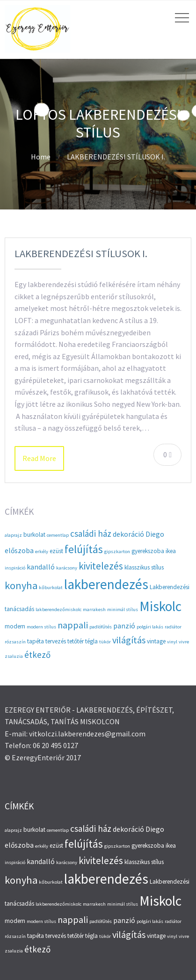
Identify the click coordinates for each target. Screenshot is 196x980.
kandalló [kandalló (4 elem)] (41, 567)
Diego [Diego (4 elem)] (155, 534)
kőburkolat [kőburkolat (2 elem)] (51, 587)
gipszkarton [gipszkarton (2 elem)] (117, 551)
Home (41, 157)
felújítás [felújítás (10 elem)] (84, 549)
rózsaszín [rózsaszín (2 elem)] (15, 642)
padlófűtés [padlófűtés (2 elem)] (101, 627)
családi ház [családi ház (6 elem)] (91, 533)
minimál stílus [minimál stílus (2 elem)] (123, 609)
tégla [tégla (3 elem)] (91, 641)
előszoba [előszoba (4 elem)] (19, 551)
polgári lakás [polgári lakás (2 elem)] (150, 627)
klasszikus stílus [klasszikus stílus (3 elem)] (144, 567)
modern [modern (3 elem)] (15, 626)
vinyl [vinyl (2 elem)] (172, 642)
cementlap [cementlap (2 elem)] (58, 535)
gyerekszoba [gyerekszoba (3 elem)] (148, 551)
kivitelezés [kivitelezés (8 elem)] (101, 566)
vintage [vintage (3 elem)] (156, 641)
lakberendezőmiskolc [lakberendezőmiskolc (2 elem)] (58, 609)
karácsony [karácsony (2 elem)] (67, 568)
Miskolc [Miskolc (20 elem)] (160, 606)
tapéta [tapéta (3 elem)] (36, 641)
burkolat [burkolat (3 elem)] (34, 535)
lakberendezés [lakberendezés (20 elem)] (106, 584)
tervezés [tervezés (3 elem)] (56, 641)
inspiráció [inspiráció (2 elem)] (15, 568)
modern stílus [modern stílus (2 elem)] (41, 627)
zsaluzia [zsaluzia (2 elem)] (14, 656)
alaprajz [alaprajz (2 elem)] (13, 535)
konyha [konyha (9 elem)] (21, 585)
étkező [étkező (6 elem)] (37, 655)
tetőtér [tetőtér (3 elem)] (76, 641)
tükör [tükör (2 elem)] (105, 642)
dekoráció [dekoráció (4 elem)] (128, 534)
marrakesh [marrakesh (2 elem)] (94, 609)
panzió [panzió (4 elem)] (124, 626)
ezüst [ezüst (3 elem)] (56, 551)
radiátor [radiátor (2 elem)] (173, 627)
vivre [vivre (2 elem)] (184, 642)
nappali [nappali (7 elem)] (73, 625)
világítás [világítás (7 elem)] (129, 640)
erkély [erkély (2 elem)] (42, 551)
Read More (39, 458)
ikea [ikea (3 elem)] (171, 551)
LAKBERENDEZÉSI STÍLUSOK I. (81, 253)
